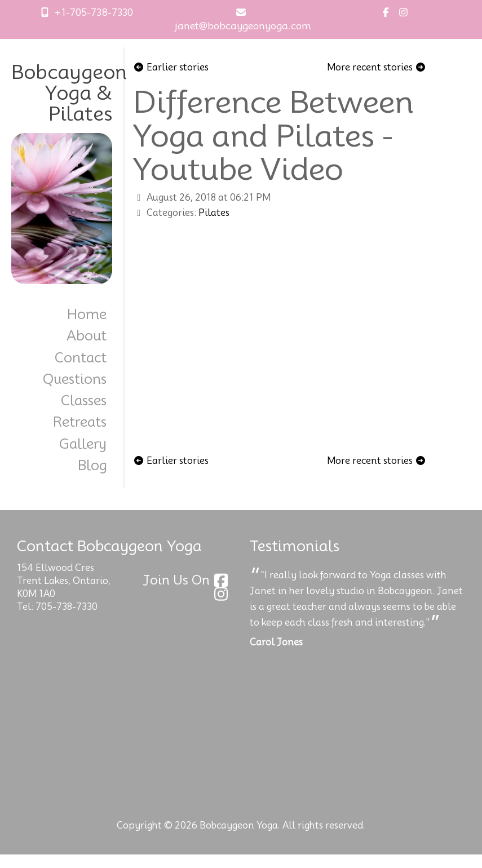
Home (87, 314)
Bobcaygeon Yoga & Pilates (69, 93)
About (87, 336)
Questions (75, 379)
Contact (81, 358)
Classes (84, 400)
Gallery (83, 444)
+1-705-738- (75, 12)
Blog (92, 465)
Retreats (80, 422)
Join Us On (187, 580)
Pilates (214, 213)
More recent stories (377, 67)
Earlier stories (171, 67)
